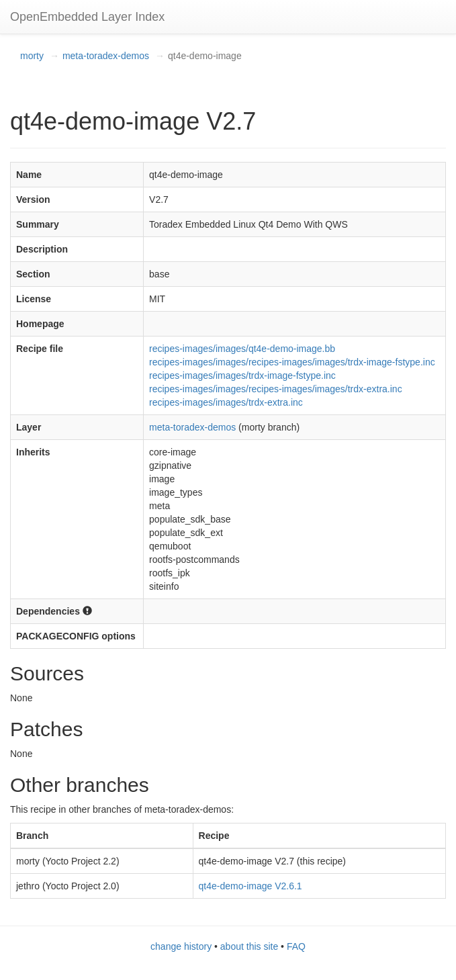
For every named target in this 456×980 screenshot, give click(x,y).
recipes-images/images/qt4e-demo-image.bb (242, 349)
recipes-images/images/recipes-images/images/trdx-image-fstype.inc (292, 362)
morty (32, 56)
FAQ (296, 946)
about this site (249, 946)
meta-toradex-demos (106, 56)
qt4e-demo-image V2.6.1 (250, 886)
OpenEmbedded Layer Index (87, 17)
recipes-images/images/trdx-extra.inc (226, 402)
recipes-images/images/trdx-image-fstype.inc (242, 375)
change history (181, 946)
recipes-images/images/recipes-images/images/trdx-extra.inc (276, 389)
